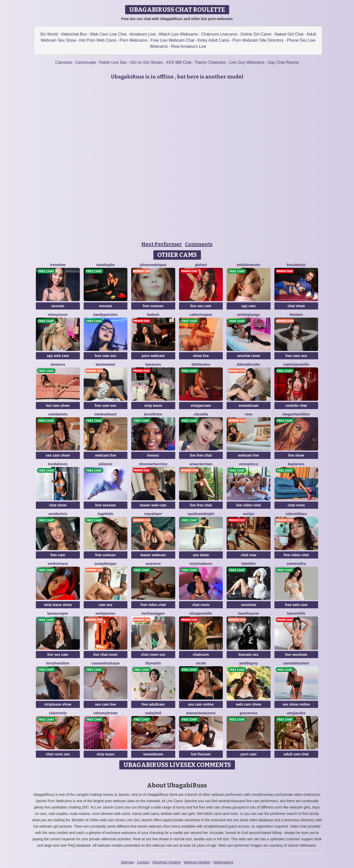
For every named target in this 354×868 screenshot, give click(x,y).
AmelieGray (249, 663)
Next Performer (162, 244)
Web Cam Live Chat (108, 34)
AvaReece (153, 564)
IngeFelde (105, 514)
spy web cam (58, 356)
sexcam (58, 306)
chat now (249, 555)
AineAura (58, 364)
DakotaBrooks (248, 364)
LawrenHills (296, 613)
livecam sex (249, 655)
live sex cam (201, 306)
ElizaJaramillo (201, 613)
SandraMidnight (201, 514)
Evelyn (248, 514)
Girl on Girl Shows (147, 62)
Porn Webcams (133, 40)
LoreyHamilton (58, 663)
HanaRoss (153, 364)
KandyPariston (106, 315)
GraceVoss (249, 713)
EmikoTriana (58, 564)
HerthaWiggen (153, 613)
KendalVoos (58, 464)
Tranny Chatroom (210, 62)
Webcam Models (197, 862)
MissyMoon (58, 315)
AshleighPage (249, 315)
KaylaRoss (296, 464)
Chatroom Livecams (219, 34)
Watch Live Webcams (178, 34)
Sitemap (127, 862)
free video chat (296, 555)
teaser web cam (153, 505)
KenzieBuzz (296, 265)
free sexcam (105, 505)
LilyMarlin (153, 663)
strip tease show (58, 605)
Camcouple (86, 62)
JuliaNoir (106, 464)
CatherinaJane (201, 315)
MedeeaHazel (105, 414)
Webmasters (223, 862)
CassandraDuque (105, 663)
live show (296, 455)
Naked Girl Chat (289, 34)
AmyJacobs (296, 713)
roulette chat (296, 406)
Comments (199, 244)
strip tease (153, 406)
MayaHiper (153, 514)
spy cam (248, 306)
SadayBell (153, 713)
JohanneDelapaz (153, 265)
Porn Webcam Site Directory (258, 40)
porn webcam (153, 356)
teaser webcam (153, 555)
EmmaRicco (248, 464)
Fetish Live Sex (113, 62)
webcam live (106, 455)
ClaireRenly (58, 713)
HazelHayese (249, 613)
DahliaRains (201, 364)
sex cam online (201, 704)
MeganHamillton (296, 414)
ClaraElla (201, 414)
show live (201, 356)
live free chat (201, 455)
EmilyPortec (105, 613)
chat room (296, 505)
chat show (296, 306)
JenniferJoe (153, 414)
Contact (143, 862)
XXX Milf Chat (179, 62)
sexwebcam (249, 406)
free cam (58, 555)
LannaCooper (58, 613)
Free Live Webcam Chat (172, 40)
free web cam (296, 605)
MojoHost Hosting (166, 862)
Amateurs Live (143, 34)
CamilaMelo (58, 414)
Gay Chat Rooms (283, 62)
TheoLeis (296, 315)
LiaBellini (248, 564)
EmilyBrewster (248, 265)
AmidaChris (58, 514)
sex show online (296, 704)
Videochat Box (74, 34)
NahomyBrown (106, 713)
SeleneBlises (296, 514)
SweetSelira (296, 564)
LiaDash (153, 315)
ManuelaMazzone (201, 713)
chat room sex (153, 655)
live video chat (248, 505)
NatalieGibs (105, 265)
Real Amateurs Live (189, 46)
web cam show (249, 704)
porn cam (249, 754)
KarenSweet (106, 364)
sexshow (249, 605)
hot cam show (58, 406)
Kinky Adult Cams (213, 40)
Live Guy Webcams (247, 62)
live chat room (105, 655)
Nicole (201, 663)
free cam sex (105, 356)
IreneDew (58, 265)
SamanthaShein (296, 663)
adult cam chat (296, 754)
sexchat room (249, 356)
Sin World (49, 34)
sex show (201, 555)
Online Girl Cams (256, 34)
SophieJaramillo (296, 364)
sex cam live (105, 704)
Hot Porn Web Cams (98, 40)
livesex (153, 455)
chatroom (201, 655)
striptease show (58, 704)
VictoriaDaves (201, 564)
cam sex (105, 605)
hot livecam (201, 754)
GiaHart (201, 265)
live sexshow (296, 655)
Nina (249, 414)
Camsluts (64, 62)
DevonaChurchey (153, 464)
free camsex (153, 306)
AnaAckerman (201, 464)
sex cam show (58, 455)
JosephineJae (105, 564)
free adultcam (153, 704)
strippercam (201, 406)
